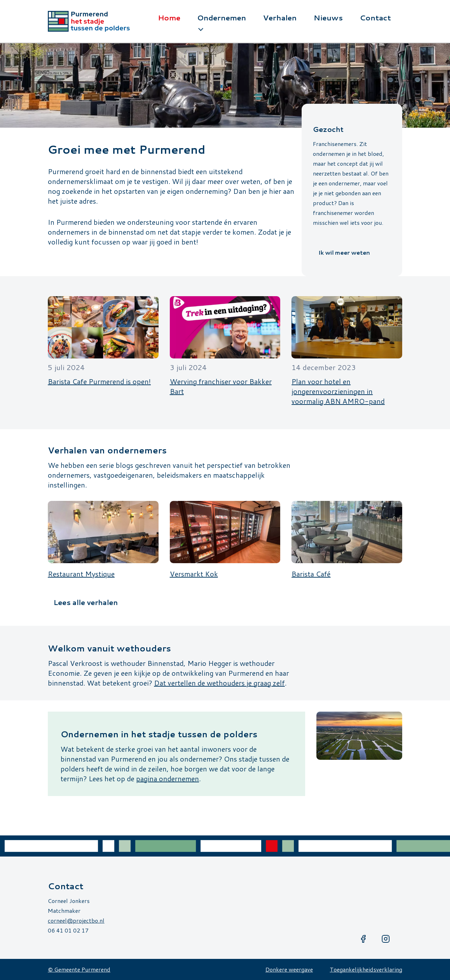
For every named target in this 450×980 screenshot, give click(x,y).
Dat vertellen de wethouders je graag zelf (219, 683)
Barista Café (311, 574)
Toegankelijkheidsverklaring (366, 969)
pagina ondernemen (168, 778)
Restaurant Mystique (81, 574)
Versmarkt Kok (194, 574)
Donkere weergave (289, 969)
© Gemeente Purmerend (79, 969)
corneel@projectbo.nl (76, 920)
